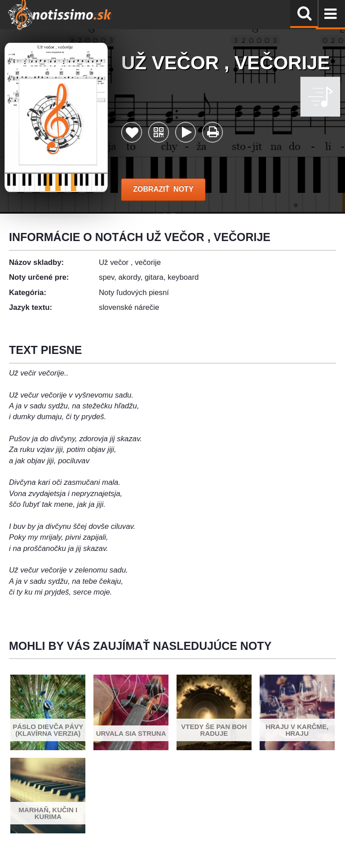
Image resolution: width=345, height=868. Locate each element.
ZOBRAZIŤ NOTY (163, 189)
